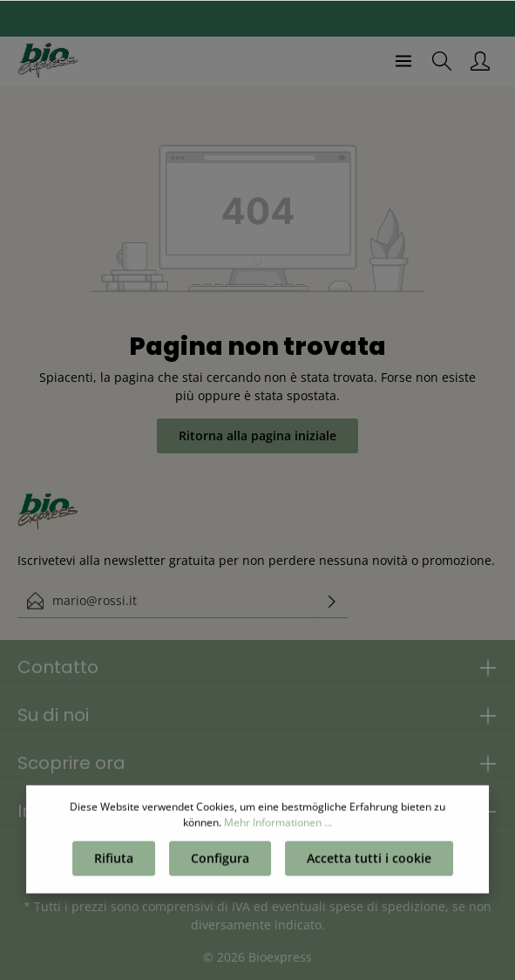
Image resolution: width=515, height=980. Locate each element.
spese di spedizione (387, 906)
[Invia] (332, 601)
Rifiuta (114, 861)
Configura (220, 861)
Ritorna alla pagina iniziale (257, 436)
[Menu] (403, 61)
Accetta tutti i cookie (369, 861)
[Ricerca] (442, 61)
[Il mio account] (480, 61)
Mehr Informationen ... (278, 825)
